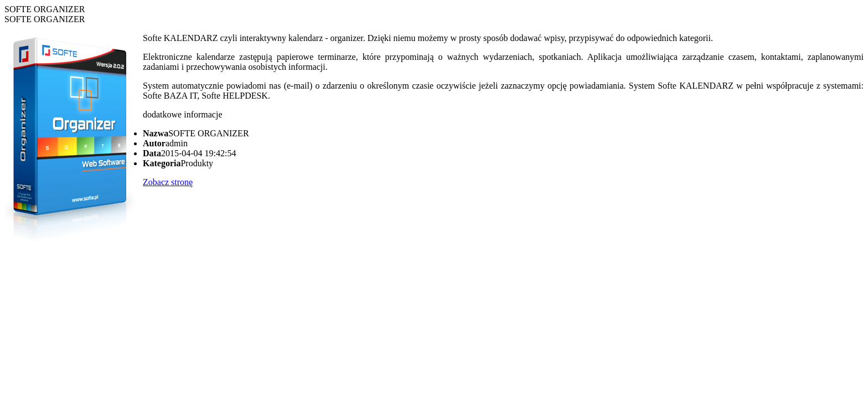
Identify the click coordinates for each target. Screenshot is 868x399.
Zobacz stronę (168, 182)
